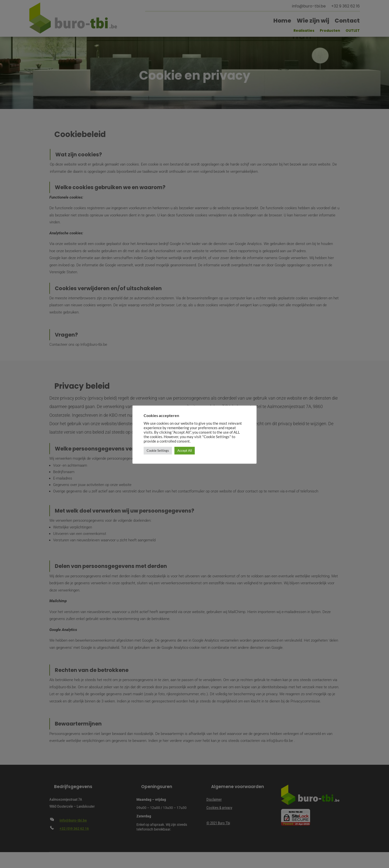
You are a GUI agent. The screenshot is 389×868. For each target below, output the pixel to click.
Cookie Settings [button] (158, 451)
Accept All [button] (185, 451)
